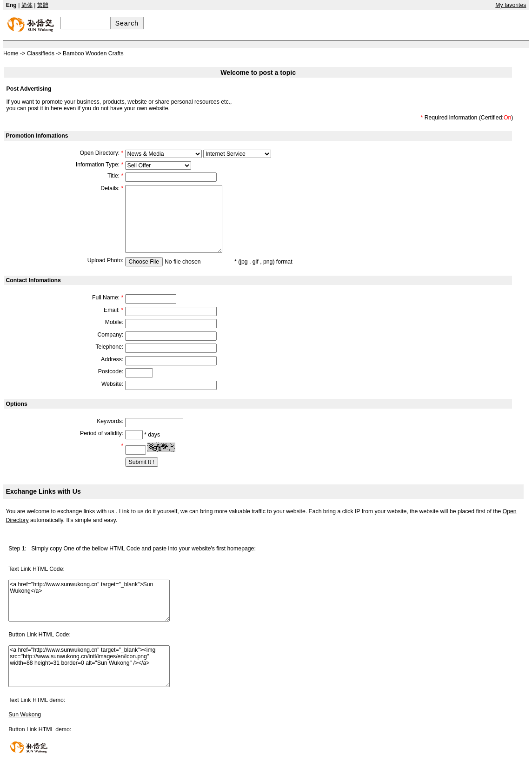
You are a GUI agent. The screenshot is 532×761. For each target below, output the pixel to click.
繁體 (43, 5)
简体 (27, 5)
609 (163, 154)
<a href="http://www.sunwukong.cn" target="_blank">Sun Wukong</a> (89, 601)
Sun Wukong (25, 715)
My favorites (511, 5)
